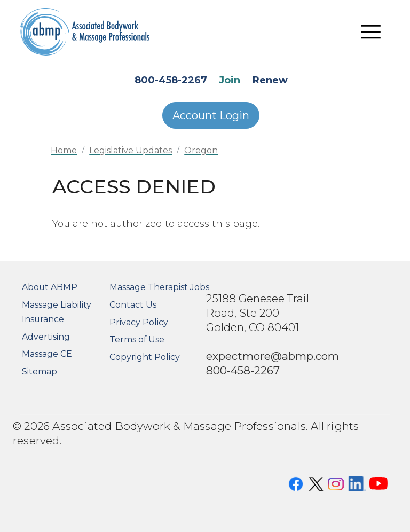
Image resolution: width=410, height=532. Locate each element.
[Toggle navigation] (371, 32)
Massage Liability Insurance (57, 312)
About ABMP (50, 287)
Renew (270, 80)
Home (64, 150)
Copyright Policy (145, 357)
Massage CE (47, 354)
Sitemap (40, 371)
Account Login (211, 115)
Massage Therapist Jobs (159, 287)
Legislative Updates (131, 150)
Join (230, 80)
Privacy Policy (139, 322)
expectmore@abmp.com (273, 356)
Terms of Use (137, 339)
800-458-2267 (171, 80)
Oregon (201, 150)
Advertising (46, 337)
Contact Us (133, 305)
